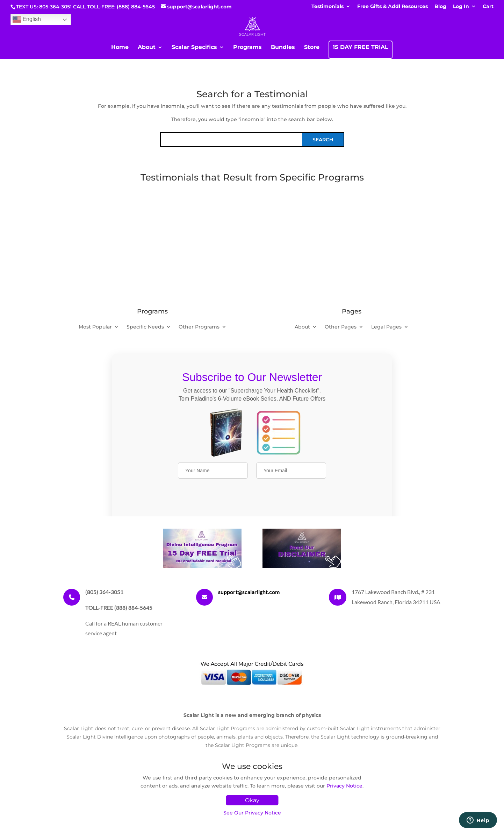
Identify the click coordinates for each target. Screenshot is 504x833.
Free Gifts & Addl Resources (393, 7)
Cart (488, 7)
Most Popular (95, 327)
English (27, 20)
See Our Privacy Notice (252, 813)
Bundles (283, 48)
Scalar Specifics (194, 48)
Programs (247, 48)
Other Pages (341, 327)
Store (312, 48)
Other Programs (199, 327)
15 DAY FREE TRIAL (361, 48)
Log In (461, 7)
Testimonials (327, 7)
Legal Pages (386, 327)
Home (120, 48)
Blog (440, 7)
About (147, 48)
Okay (252, 800)
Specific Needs (145, 327)
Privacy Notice (344, 786)
